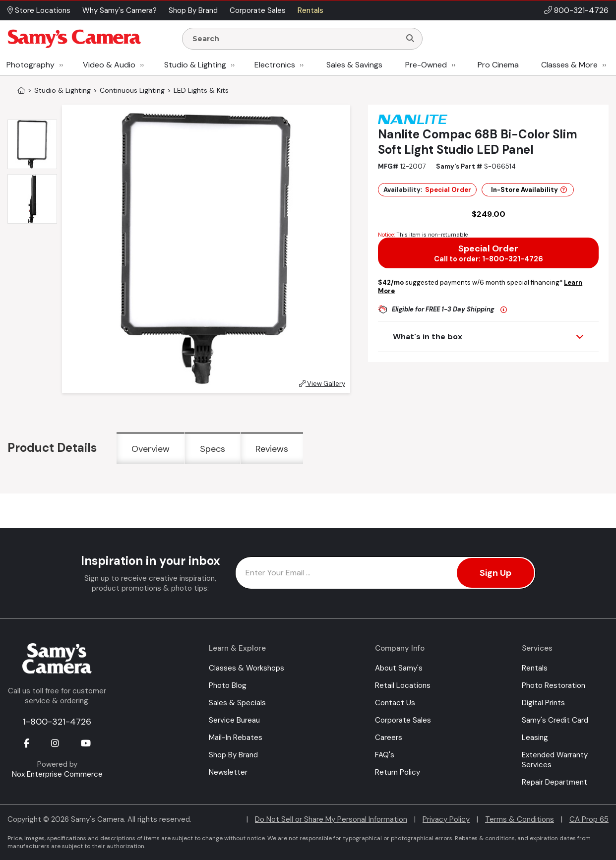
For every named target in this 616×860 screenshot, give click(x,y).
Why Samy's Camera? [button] (120, 10)
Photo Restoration (554, 685)
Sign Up (495, 573)
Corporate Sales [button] (258, 10)
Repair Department (554, 782)
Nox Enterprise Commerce (57, 774)
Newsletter (228, 772)
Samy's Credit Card (555, 720)
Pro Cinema (498, 65)
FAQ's (385, 755)
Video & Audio (109, 65)
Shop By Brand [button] (193, 10)
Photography (31, 65)
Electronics (275, 65)
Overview (151, 449)
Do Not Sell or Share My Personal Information (331, 819)
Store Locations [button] (39, 10)
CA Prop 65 (589, 819)
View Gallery (322, 384)
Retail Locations (403, 685)
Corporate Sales (403, 720)
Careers (389, 737)
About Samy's (399, 668)
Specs (213, 449)
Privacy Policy (446, 819)
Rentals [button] (310, 10)
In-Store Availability (529, 190)
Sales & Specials (237, 703)
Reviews (272, 449)
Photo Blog (228, 685)
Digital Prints (543, 703)
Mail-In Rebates (236, 737)
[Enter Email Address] (385, 573)
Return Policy (398, 772)
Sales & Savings (354, 65)
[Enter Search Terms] (295, 39)
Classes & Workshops (246, 668)
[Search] (410, 39)
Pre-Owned (426, 65)
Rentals (535, 668)
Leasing (535, 737)
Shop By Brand (233, 755)
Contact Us (395, 703)
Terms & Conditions (520, 819)
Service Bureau (234, 720)
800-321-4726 (581, 10)
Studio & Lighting (195, 65)
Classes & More (569, 65)
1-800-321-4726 (57, 722)
